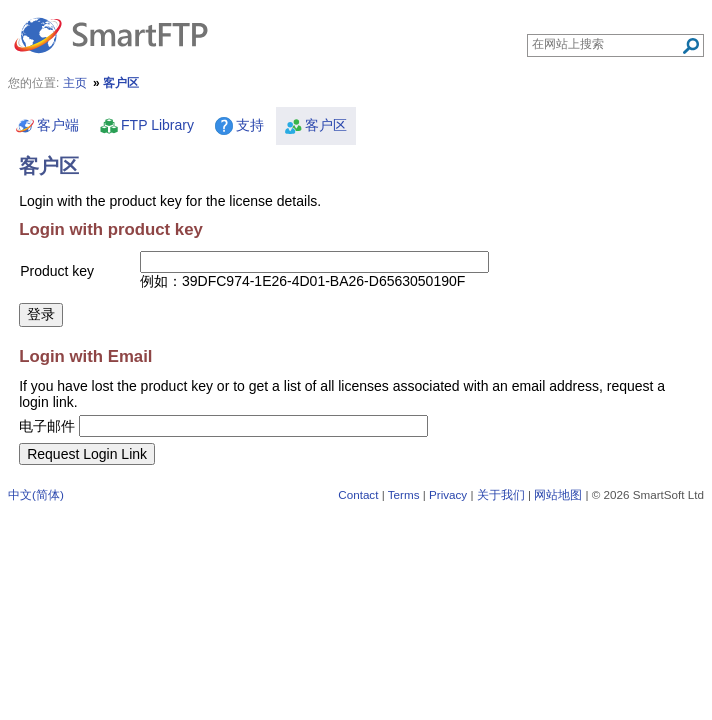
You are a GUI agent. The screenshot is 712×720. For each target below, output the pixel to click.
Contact (358, 494)
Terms (404, 494)
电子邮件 (47, 426)
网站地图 (558, 494)
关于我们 (501, 494)
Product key (57, 271)
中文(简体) (36, 494)
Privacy (448, 494)
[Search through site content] (606, 44)
